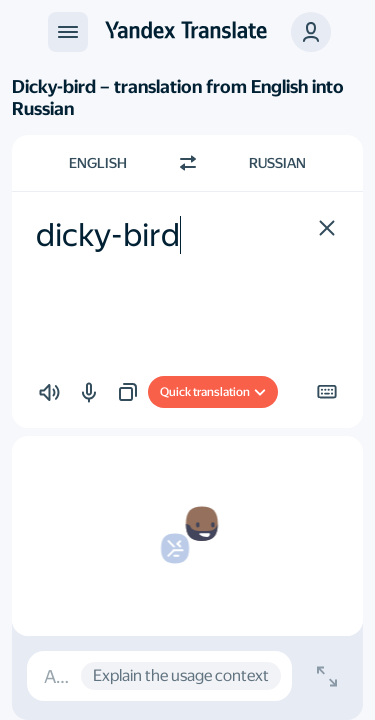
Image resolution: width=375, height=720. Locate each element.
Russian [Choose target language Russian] (277, 163)
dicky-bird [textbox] (108, 235)
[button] (311, 32)
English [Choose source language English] (98, 163)
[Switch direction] (188, 163)
